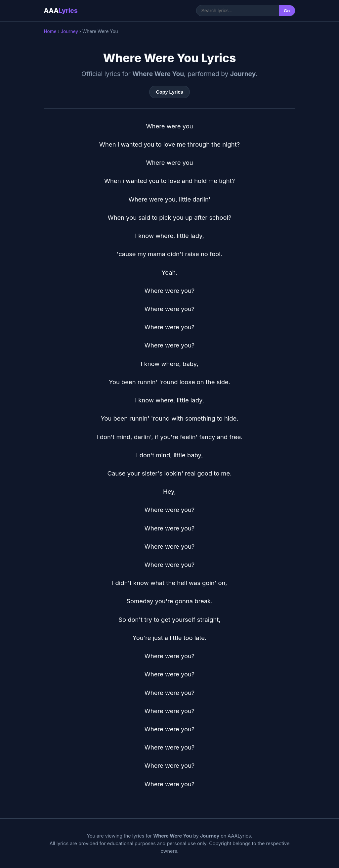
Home (50, 31)
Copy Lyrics (170, 92)
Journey (69, 31)
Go (287, 11)
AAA (61, 11)
